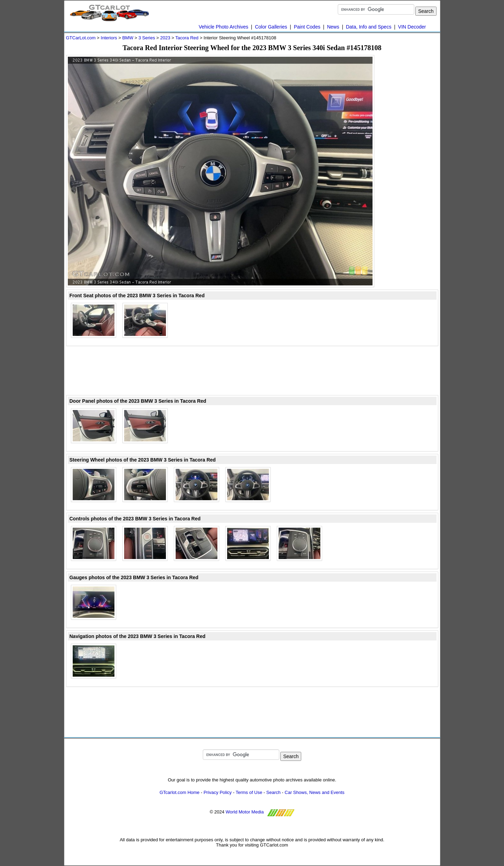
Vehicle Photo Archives (223, 27)
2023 (165, 38)
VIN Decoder (412, 27)
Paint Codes (307, 27)
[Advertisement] (410, 159)
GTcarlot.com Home (180, 792)
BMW (128, 38)
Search (274, 792)
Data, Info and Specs (369, 27)
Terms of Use (249, 792)
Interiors (109, 38)
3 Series (147, 38)
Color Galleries (271, 27)
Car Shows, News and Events (314, 792)
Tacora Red (187, 38)
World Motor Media (245, 812)
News (333, 27)
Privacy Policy (218, 792)
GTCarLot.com (81, 38)
